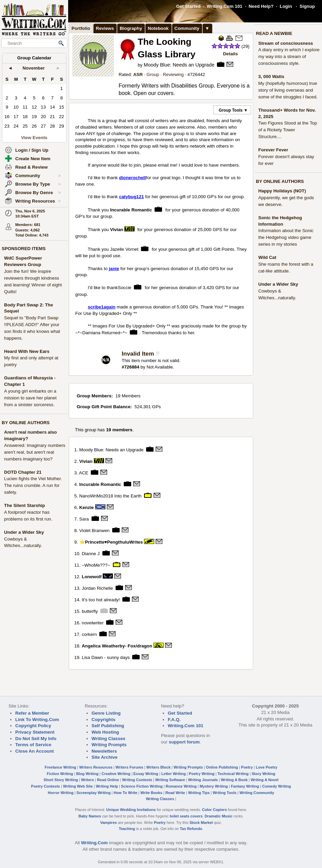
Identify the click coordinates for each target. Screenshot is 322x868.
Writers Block (158, 767)
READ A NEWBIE (274, 33)
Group (153, 74)
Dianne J (91, 554)
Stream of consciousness (286, 43)
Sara (84, 519)
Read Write (175, 793)
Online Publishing (222, 767)
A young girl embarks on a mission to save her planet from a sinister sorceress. (30, 398)
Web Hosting (105, 732)
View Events (34, 138)
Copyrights (103, 720)
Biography (131, 28)
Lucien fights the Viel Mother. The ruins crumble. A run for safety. (33, 485)
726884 (132, 367)
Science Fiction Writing (142, 786)
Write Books (151, 793)
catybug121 (131, 197)
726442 (197, 74)
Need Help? (261, 6)
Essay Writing (146, 774)
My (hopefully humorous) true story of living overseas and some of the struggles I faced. (288, 90)
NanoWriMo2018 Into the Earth (110, 496)
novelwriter (93, 622)
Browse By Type (38, 184)
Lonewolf (92, 577)
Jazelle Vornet (124, 249)
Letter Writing (174, 774)
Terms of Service (33, 745)
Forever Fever (273, 150)
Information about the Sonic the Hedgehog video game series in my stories (286, 237)
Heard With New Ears (27, 351)
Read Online (108, 780)
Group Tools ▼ (233, 110)
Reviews (105, 28)
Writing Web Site (78, 786)
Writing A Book (234, 780)
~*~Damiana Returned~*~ (101, 333)
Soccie (125, 288)
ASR (138, 74)
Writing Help (107, 786)
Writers (87, 780)
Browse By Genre (38, 193)
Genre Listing (106, 713)
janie (114, 269)
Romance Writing (181, 786)
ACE (84, 473)
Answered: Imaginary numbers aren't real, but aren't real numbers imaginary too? (35, 452)
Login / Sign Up (32, 150)
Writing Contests (137, 780)
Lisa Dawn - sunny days (106, 657)
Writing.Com (94, 843)
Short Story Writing (61, 780)
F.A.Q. (174, 720)
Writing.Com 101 (225, 6)
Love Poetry (267, 767)
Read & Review (32, 167)
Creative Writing (116, 774)
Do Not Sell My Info (36, 739)
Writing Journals (203, 780)
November (34, 68)
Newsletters (104, 751)
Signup (307, 6)
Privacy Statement (35, 732)
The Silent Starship (25, 505)
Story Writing (263, 774)
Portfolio (81, 28)
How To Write (125, 793)
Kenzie (87, 507)
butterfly (90, 611)
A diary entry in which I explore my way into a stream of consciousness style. (289, 56)
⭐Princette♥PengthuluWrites (111, 542)
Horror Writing (61, 793)
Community (38, 176)
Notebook (158, 28)
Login (286, 6)
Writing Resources (38, 201)
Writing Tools (225, 793)
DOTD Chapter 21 (23, 472)
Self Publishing (108, 726)
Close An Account (35, 751)
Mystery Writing (214, 786)
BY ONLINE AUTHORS (26, 423)
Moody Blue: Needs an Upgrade (179, 65)
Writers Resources (96, 767)
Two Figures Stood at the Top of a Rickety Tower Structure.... (288, 130)
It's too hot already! (101, 600)
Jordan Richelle (97, 588)
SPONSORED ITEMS (24, 249)
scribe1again (102, 307)
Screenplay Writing (94, 793)
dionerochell (132, 178)
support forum (184, 742)
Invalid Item (138, 354)
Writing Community (257, 793)
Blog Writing (87, 774)
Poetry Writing (202, 774)
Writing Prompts (109, 745)
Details (230, 54)
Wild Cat (267, 257)
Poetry (247, 767)
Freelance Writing (61, 767)
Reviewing (173, 74)
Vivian (117, 229)
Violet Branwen (94, 531)
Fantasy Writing (245, 786)
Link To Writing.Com (37, 720)
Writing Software (170, 780)
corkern (89, 634)
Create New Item (33, 159)
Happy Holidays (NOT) (282, 191)
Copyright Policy (33, 726)
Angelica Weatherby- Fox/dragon (117, 646)
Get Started (188, 6)
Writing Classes (108, 739)
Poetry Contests (46, 786)
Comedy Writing (276, 786)
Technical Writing (233, 774)
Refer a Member (32, 713)
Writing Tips (199, 793)
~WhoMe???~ (96, 565)
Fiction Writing (60, 774)
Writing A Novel (265, 780)
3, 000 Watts (271, 77)
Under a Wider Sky (24, 532)
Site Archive (105, 757)
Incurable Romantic (131, 210)
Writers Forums (129, 767)
